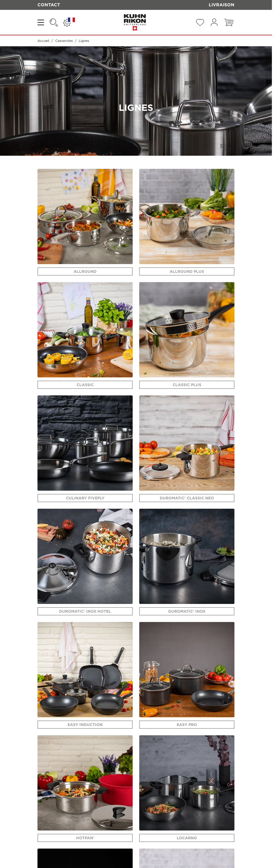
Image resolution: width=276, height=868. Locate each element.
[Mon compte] (214, 22)
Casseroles (64, 41)
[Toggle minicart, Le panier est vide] (229, 22)
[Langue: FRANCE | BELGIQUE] (69, 22)
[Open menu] (41, 22)
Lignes (84, 41)
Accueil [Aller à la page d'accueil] (43, 41)
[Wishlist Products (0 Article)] (200, 22)
